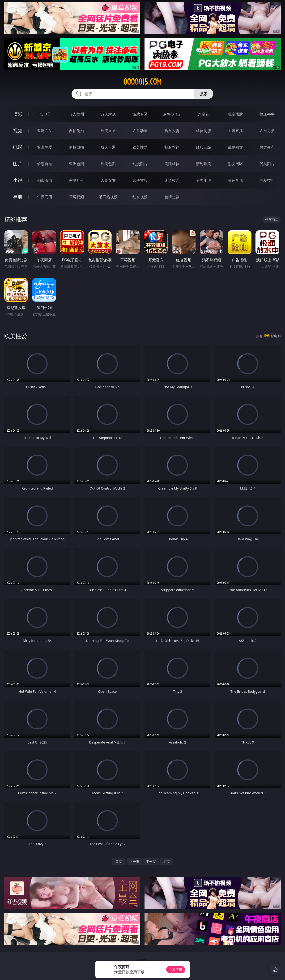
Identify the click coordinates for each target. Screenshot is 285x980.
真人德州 (77, 114)
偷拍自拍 (77, 147)
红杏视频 (140, 197)
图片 (18, 164)
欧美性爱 (140, 147)
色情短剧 (172, 197)
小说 (18, 180)
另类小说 (204, 180)
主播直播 (235, 131)
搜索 (204, 94)
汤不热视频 (108, 197)
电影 (18, 147)
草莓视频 (77, 197)
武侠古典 (140, 180)
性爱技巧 (267, 180)
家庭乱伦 (77, 180)
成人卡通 (108, 147)
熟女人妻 (172, 131)
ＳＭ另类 (267, 131)
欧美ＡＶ (108, 131)
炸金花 (204, 114)
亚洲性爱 (45, 147)
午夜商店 (45, 197)
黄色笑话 (235, 180)
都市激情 (45, 180)
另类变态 (267, 147)
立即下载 (176, 969)
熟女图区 (235, 164)
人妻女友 (108, 180)
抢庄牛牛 (267, 114)
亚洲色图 (77, 164)
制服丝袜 (172, 147)
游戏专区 (140, 114)
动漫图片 (140, 164)
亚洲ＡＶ (45, 131)
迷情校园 (172, 180)
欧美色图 (108, 164)
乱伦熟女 (235, 147)
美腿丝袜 (172, 164)
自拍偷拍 (77, 131)
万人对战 (108, 114)
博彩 (18, 114)
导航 (18, 197)
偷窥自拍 (45, 164)
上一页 (134, 862)
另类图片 (267, 164)
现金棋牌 (235, 114)
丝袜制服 (204, 131)
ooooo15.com (142, 82)
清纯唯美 (204, 164)
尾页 (166, 862)
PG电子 (45, 114)
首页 (119, 862)
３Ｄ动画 (140, 131)
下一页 (151, 862)
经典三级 (204, 147)
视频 (18, 131)
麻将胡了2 (172, 114)
